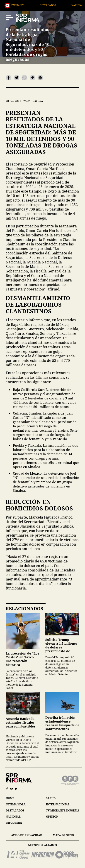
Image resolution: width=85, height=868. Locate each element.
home (10, 798)
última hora (16, 804)
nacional (13, 817)
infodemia (14, 823)
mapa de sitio (63, 835)
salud (51, 798)
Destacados (57, 5)
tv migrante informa (63, 810)
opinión (52, 817)
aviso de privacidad (27, 835)
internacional (58, 804)
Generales (26, 5)
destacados (15, 810)
